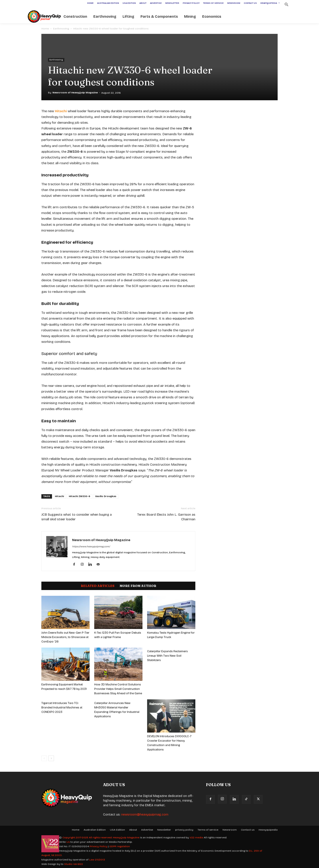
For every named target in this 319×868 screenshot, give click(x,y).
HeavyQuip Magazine (126, 837)
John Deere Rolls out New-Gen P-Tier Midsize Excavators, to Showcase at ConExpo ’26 (65, 637)
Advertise (147, 830)
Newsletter (164, 830)
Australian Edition (95, 830)
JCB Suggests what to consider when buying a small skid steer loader (77, 517)
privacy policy (184, 830)
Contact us (248, 830)
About (133, 830)
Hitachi (59, 496)
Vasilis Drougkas (106, 496)
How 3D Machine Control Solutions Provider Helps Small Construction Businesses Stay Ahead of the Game (118, 689)
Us (68, 842)
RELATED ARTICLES (98, 586)
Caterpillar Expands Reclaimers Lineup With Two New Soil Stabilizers (167, 656)
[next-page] (51, 758)
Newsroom (230, 830)
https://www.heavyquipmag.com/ (91, 547)
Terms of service (208, 830)
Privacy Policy (98, 846)
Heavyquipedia (268, 830)
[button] (286, 5)
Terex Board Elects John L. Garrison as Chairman (166, 517)
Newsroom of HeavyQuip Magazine (75, 93)
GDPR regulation (120, 846)
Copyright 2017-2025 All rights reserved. (88, 837)
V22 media (196, 837)
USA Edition (117, 830)
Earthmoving (61, 29)
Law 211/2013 (97, 860)
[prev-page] (44, 758)
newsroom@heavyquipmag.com (145, 815)
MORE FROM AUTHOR (138, 586)
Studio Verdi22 (74, 864)
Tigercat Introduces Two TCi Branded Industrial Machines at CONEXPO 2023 (62, 708)
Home (45, 29)
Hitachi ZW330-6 (80, 496)
